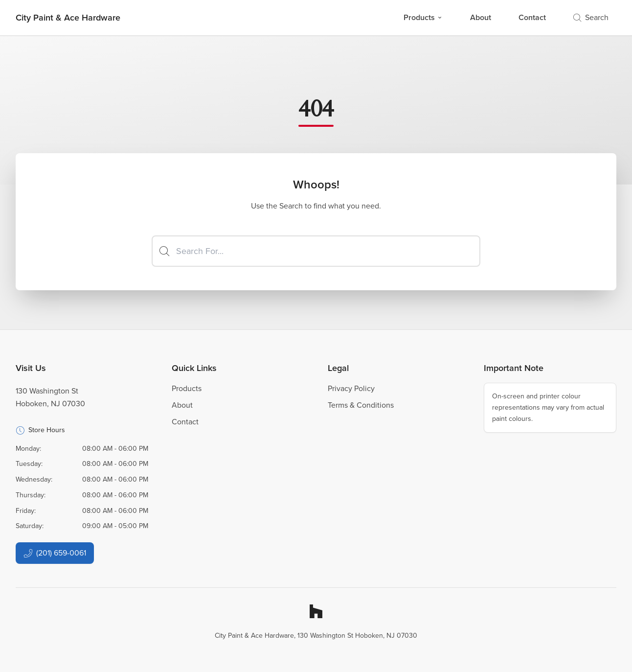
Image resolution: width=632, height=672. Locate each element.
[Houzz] (316, 611)
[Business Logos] (68, 18)
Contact (532, 17)
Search (591, 17)
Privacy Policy (351, 388)
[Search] (316, 251)
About (481, 17)
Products (423, 17)
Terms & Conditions (361, 405)
